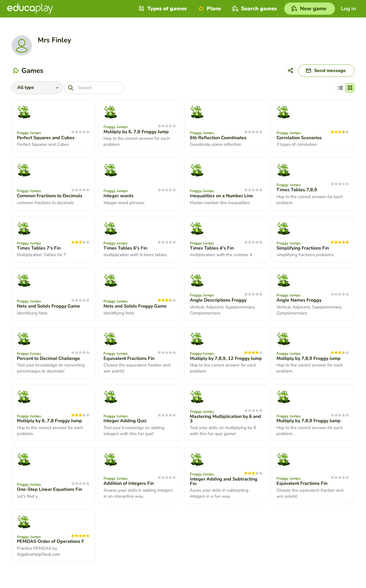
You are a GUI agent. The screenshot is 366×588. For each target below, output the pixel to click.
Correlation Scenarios (299, 138)
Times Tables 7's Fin (39, 248)
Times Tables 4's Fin (212, 248)
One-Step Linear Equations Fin (49, 489)
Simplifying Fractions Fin (303, 248)
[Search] (94, 88)
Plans (209, 9)
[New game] (310, 9)
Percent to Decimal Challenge (48, 358)
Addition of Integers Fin (129, 483)
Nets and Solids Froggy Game (48, 306)
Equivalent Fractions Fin (129, 358)
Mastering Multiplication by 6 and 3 (225, 419)
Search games (254, 9)
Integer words (119, 196)
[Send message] (326, 71)
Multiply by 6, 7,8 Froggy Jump (136, 132)
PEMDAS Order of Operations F (50, 541)
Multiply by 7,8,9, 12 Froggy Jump (226, 358)
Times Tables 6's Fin (125, 248)
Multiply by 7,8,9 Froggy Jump (309, 358)
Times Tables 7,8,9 (297, 190)
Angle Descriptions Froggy (218, 300)
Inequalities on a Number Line (221, 196)
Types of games (162, 9)
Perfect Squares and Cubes (46, 138)
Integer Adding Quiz (125, 421)
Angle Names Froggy (299, 300)
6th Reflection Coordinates (218, 138)
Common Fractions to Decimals (50, 196)
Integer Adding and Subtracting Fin (224, 481)
